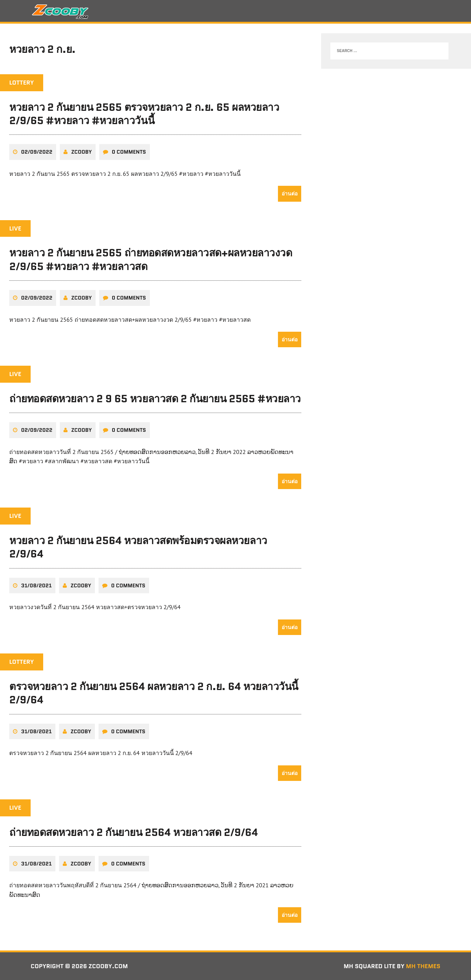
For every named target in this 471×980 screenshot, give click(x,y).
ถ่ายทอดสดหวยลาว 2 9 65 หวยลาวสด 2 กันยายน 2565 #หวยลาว (155, 399)
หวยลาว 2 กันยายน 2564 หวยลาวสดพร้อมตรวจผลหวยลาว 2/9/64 (138, 547)
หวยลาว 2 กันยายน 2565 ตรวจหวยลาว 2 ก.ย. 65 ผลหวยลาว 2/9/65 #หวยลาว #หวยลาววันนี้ (144, 114)
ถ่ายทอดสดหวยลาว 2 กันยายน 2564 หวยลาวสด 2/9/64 (133, 832)
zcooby (82, 152)
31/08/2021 (36, 585)
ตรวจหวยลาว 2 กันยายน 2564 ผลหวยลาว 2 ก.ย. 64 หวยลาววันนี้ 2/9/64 (154, 693)
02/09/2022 (37, 152)
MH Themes (423, 966)
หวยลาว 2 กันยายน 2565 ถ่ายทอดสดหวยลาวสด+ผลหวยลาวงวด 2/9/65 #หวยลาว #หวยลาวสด (151, 259)
